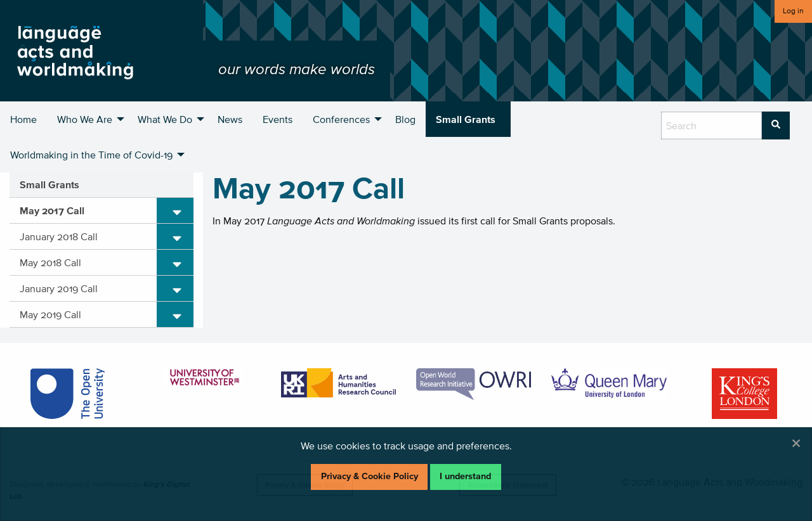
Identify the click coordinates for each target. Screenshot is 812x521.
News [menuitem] (230, 119)
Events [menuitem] (278, 119)
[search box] (711, 125)
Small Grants (49, 184)
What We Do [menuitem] (165, 119)
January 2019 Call (59, 288)
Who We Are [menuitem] (85, 119)
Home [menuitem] (23, 119)
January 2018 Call (59, 236)
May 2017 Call (52, 210)
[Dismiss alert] (796, 443)
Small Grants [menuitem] (466, 119)
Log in (793, 10)
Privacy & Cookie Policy (370, 476)
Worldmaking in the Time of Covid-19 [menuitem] (91, 155)
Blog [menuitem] (405, 119)
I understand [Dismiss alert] (465, 476)
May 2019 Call (50, 314)
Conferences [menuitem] (341, 119)
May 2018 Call (50, 262)
